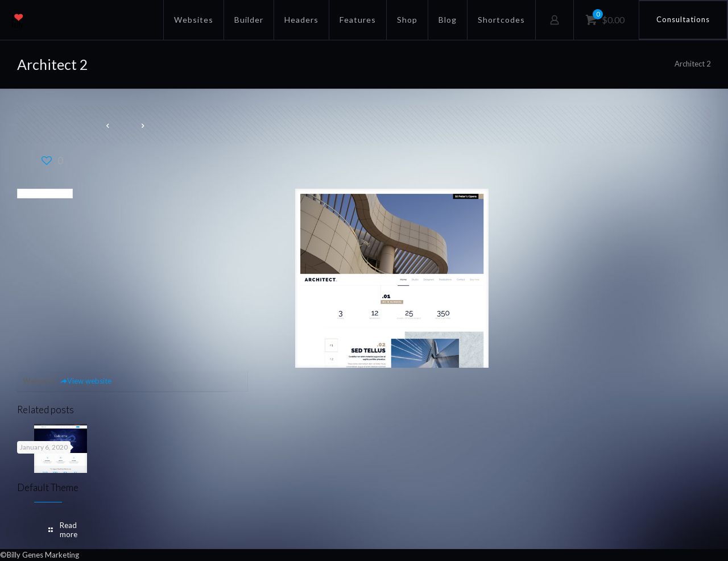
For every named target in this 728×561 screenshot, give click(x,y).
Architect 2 (693, 64)
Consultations (683, 19)
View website (86, 381)
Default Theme (48, 487)
